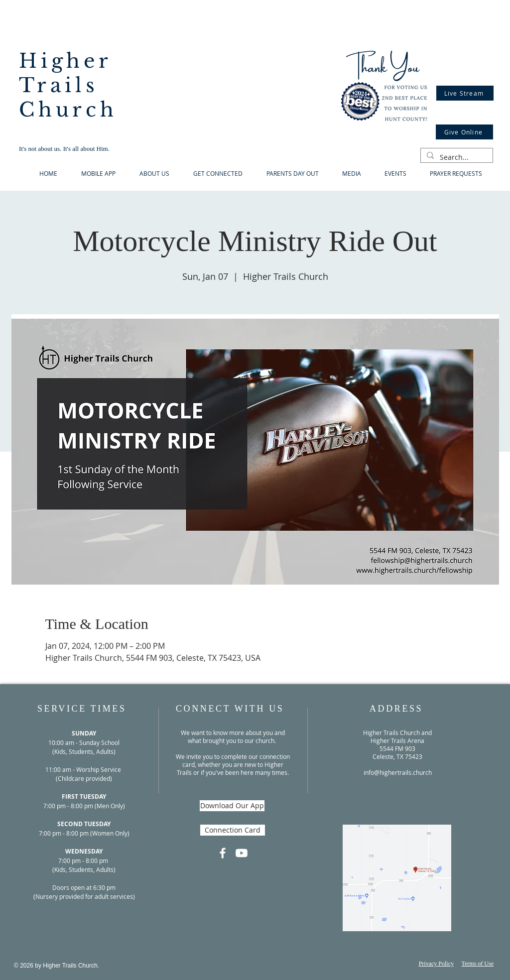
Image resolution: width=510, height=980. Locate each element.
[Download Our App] (232, 806)
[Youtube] (242, 853)
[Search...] (456, 157)
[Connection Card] (233, 830)
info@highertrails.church (398, 772)
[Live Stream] (465, 93)
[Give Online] (464, 132)
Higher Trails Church (68, 85)
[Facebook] (223, 853)
